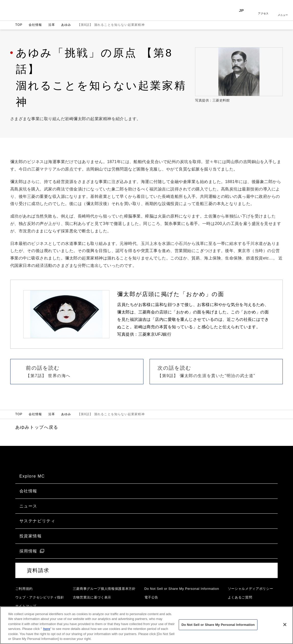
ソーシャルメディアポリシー (250, 589)
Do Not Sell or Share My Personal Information (182, 589)
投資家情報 (31, 536)
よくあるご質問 (240, 597)
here (47, 632)
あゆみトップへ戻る (37, 427)
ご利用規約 (24, 589)
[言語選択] (244, 10)
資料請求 (38, 570)
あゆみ (66, 25)
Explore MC (32, 476)
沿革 (52, 25)
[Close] (285, 627)
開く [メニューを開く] (283, 10)
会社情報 (35, 25)
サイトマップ (26, 606)
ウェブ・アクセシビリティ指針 (40, 597)
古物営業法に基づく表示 (92, 597)
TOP (19, 25)
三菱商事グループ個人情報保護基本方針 (104, 589)
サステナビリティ (37, 521)
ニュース (28, 506)
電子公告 (151, 597)
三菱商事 (30, 10)
